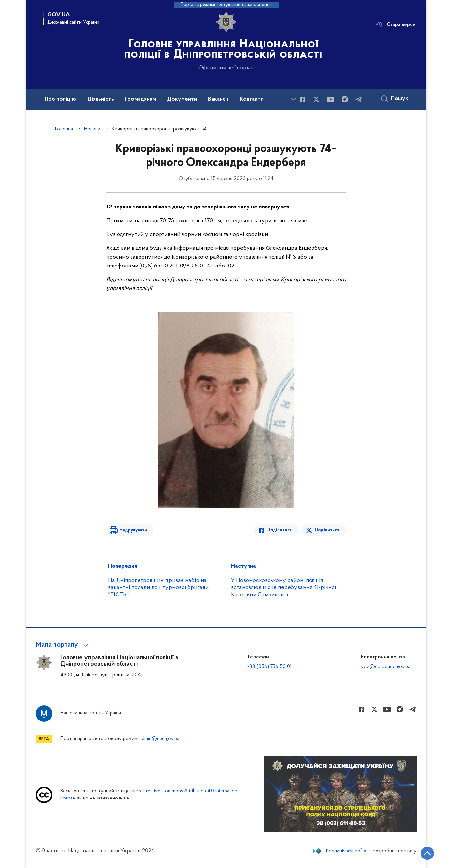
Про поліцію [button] (60, 99)
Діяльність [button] (101, 99)
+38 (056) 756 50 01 (269, 667)
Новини (92, 129)
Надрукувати (133, 530)
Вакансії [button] (218, 99)
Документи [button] (182, 99)
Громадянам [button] (140, 99)
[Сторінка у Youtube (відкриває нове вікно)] (331, 99)
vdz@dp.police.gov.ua (386, 667)
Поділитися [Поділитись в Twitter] (327, 530)
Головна (64, 129)
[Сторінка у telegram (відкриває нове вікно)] (359, 99)
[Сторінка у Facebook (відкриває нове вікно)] (302, 99)
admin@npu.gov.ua (159, 739)
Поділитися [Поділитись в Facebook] (280, 530)
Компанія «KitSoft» (346, 851)
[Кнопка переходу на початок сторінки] (427, 853)
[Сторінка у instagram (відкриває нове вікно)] (345, 99)
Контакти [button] (252, 99)
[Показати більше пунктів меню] (293, 99)
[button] (63, 645)
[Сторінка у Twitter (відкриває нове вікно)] (316, 99)
